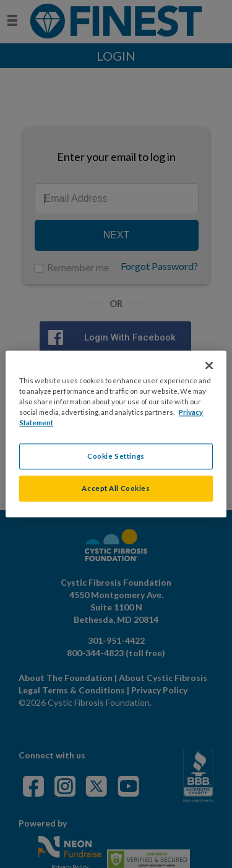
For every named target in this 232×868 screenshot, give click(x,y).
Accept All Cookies (116, 489)
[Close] (209, 365)
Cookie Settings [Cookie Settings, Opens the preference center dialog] (116, 457)
